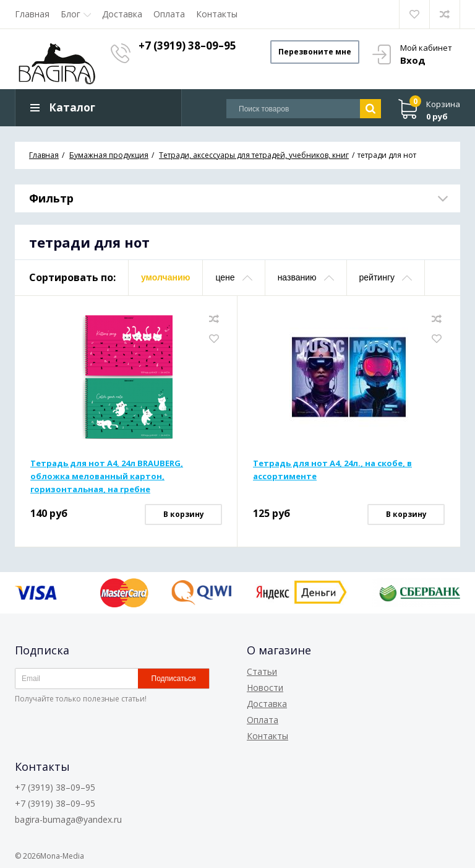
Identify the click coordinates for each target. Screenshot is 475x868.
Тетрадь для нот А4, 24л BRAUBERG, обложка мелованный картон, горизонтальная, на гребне (107, 476)
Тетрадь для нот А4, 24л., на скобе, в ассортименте (332, 470)
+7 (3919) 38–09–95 (189, 46)
